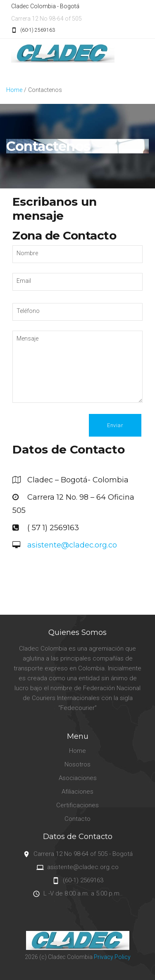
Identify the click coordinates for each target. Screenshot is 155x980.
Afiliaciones (77, 792)
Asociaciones (78, 778)
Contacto (77, 819)
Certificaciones (77, 805)
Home (14, 90)
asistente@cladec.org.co (71, 545)
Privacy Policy (112, 957)
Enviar (115, 425)
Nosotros (77, 764)
